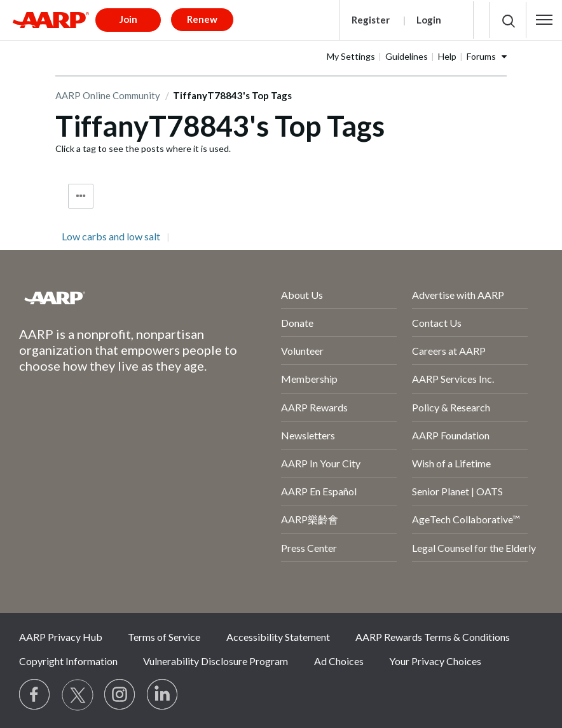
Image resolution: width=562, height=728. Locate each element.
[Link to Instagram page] (120, 695)
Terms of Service (164, 637)
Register (371, 20)
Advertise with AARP (458, 295)
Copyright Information (68, 661)
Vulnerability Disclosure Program (216, 661)
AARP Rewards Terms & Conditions (433, 637)
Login (429, 20)
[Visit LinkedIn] (163, 695)
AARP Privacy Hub (61, 637)
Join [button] (128, 19)
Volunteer (302, 351)
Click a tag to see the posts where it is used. (143, 148)
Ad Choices (339, 661)
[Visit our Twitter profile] (78, 695)
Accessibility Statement (278, 637)
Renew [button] (202, 19)
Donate (297, 323)
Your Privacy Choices (435, 661)
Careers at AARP (449, 351)
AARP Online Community (108, 95)
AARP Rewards (314, 407)
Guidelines (407, 56)
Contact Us (437, 323)
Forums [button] (481, 56)
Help (447, 56)
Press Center (309, 548)
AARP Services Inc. (453, 379)
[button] (544, 20)
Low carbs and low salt (111, 237)
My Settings (351, 56)
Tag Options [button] (81, 196)
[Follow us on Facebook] (35, 695)
